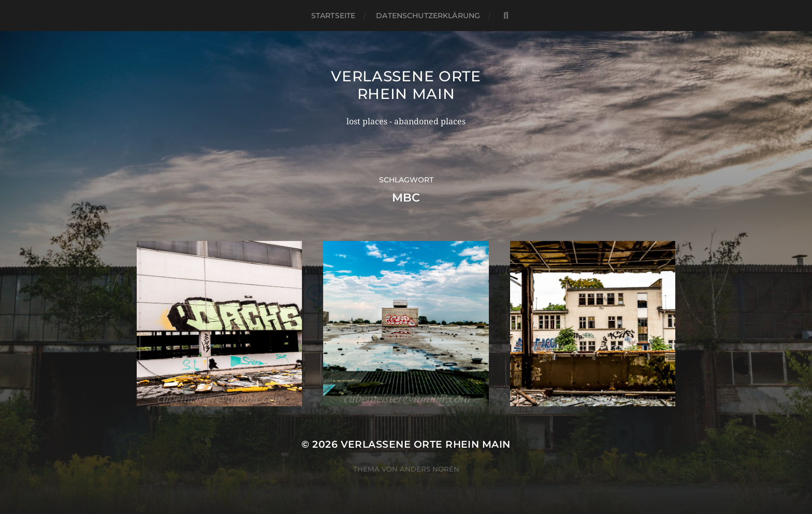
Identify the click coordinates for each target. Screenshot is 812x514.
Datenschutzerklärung (428, 16)
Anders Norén (430, 469)
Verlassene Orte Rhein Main (406, 85)
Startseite (333, 16)
